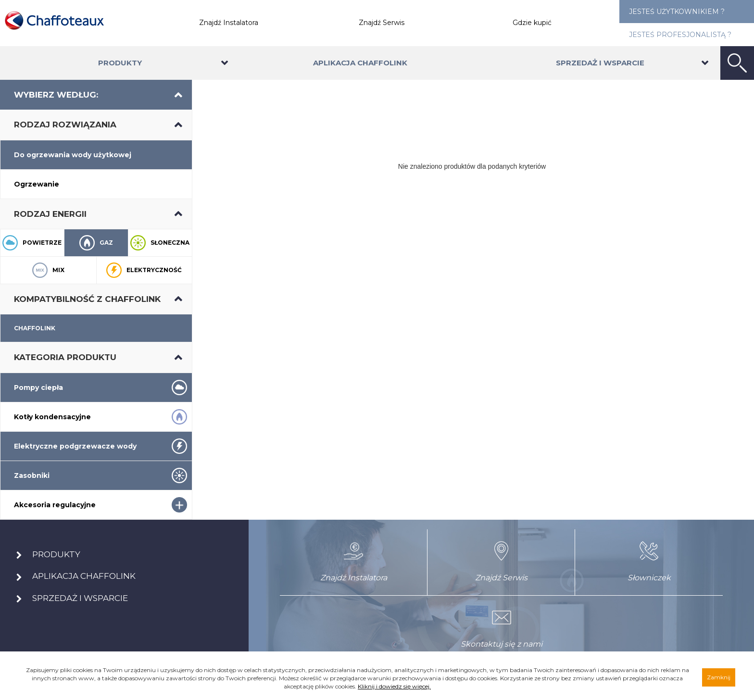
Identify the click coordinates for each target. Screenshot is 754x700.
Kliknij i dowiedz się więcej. (394, 686)
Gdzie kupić (532, 23)
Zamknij (719, 677)
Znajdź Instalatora (229, 23)
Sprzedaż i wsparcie (600, 63)
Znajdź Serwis (382, 23)
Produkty (120, 63)
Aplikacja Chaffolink (360, 63)
